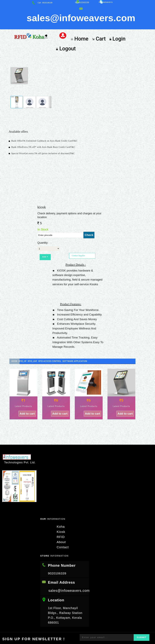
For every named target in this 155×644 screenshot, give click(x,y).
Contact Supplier (78, 232)
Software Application (88, 338)
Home (81, 22)
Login (116, 22)
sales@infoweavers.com (70, 567)
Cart (99, 22)
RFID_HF (26, 338)
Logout (136, 22)
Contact (61, 523)
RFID (59, 513)
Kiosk (15, 338)
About (60, 518)
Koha (59, 503)
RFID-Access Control (60, 338)
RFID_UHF (40, 338)
